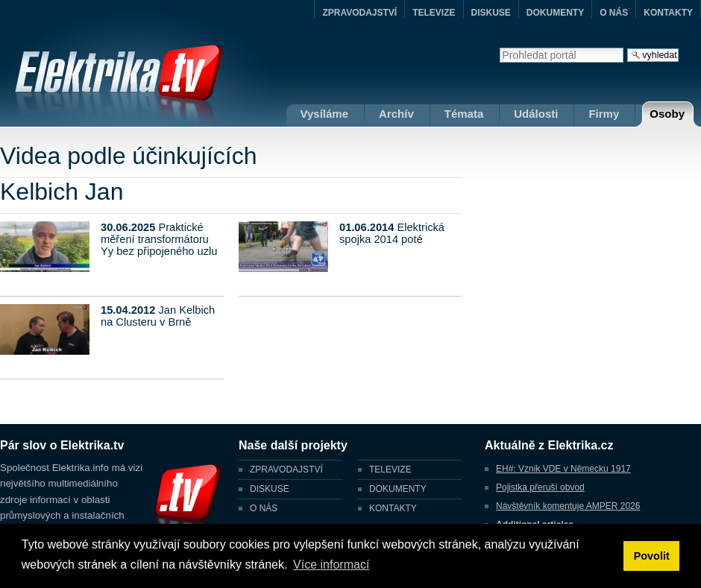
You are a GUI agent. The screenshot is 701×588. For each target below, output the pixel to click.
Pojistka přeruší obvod (540, 487)
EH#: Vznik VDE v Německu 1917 (563, 469)
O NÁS (614, 13)
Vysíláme (325, 114)
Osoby (667, 114)
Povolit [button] (652, 556)
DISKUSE (491, 13)
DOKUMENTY (555, 13)
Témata (464, 114)
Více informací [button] (331, 565)
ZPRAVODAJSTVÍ (359, 13)
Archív (396, 114)
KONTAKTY (668, 13)
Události (536, 114)
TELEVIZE (434, 13)
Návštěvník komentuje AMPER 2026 (568, 506)
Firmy (604, 114)
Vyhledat (499, 47)
